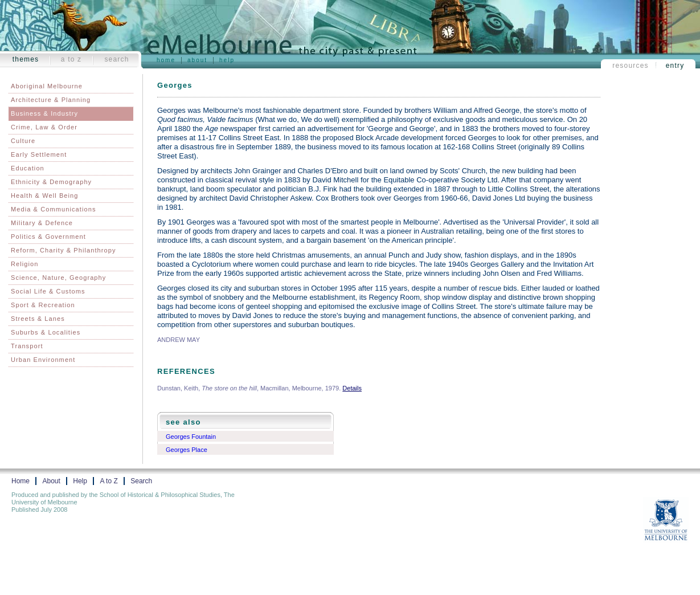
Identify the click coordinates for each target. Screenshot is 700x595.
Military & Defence (42, 223)
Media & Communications (54, 209)
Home (166, 60)
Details (352, 388)
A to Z (71, 59)
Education (28, 168)
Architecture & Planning (51, 100)
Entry (675, 66)
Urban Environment (43, 360)
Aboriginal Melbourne (47, 86)
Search (116, 59)
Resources (631, 66)
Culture (23, 141)
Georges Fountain (191, 437)
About (197, 60)
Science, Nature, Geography (58, 278)
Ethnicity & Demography (51, 182)
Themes (26, 59)
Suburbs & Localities (46, 332)
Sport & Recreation (43, 305)
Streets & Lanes (38, 319)
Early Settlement (39, 154)
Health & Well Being (45, 195)
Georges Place (187, 450)
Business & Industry (44, 113)
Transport (27, 346)
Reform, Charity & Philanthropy (64, 250)
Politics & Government (48, 237)
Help (227, 60)
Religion (25, 264)
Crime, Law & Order (44, 127)
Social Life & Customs (48, 291)
